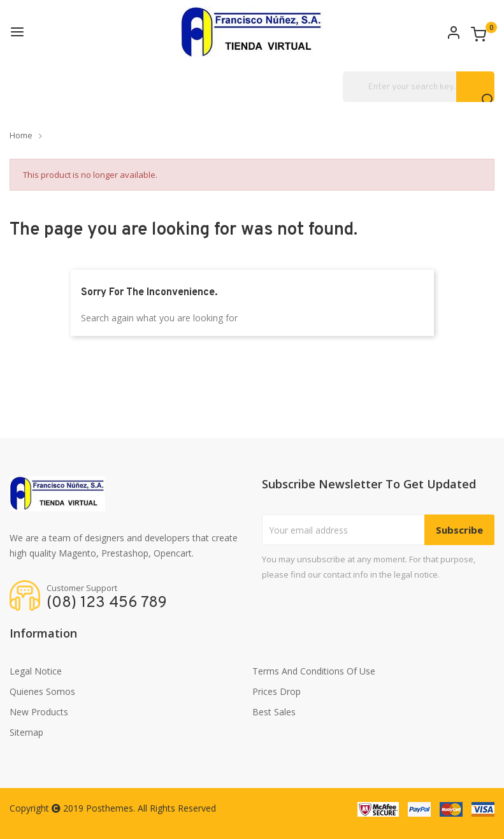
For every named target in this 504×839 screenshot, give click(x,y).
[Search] (419, 87)
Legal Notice (36, 671)
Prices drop (277, 691)
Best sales (274, 712)
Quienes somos (42, 691)
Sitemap (26, 732)
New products (39, 712)
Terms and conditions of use (314, 671)
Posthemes (110, 808)
